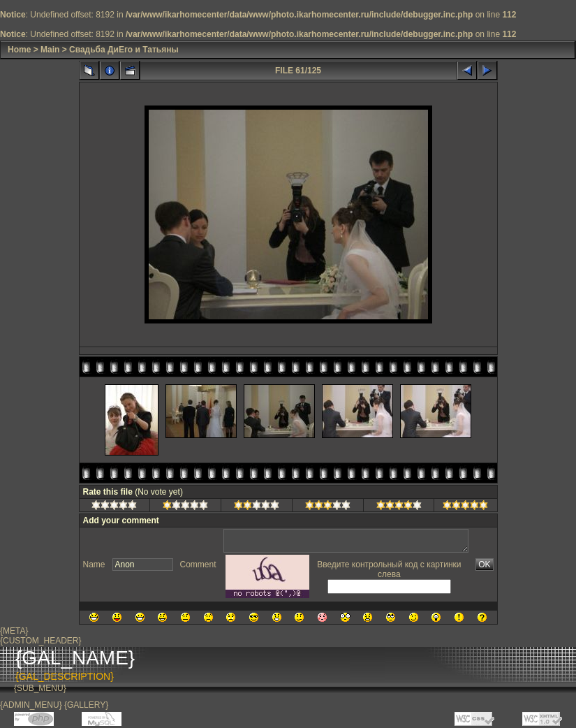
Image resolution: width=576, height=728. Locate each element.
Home (19, 50)
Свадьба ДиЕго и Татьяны (124, 50)
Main (50, 50)
